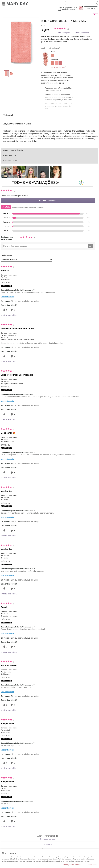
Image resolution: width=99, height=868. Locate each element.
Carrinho (91, 8)
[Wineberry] (60, 63)
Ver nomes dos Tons (57, 67)
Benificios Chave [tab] (10, 161)
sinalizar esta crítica (9, 315)
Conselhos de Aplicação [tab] (13, 150)
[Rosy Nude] (53, 56)
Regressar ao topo (48, 839)
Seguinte (48, 844)
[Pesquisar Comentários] (90, 246)
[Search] (81, 3)
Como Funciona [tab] (10, 155)
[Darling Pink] (21, 42)
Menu (3, 4)
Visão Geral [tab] (8, 115)
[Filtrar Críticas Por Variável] (26, 260)
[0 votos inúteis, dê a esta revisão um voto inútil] (12, 310)
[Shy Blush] (53, 63)
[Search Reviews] (48, 246)
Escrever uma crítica (81, 33)
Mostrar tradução (7, 297)
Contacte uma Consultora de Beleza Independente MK (67, 9)
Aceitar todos (92, 865)
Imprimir (96, 14)
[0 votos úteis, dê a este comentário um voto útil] (5, 310)
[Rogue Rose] (56, 63)
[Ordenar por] (26, 255)
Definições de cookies (72, 865)
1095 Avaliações (64, 33)
